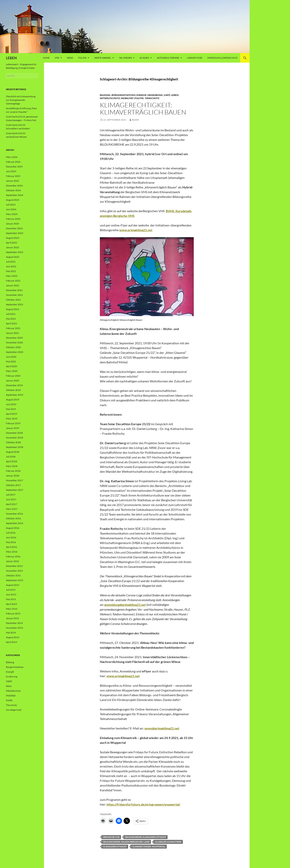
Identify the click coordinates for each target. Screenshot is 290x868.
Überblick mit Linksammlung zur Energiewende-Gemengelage (21, 100)
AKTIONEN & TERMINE (168, 58)
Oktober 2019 (13, 390)
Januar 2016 (12, 561)
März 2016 (12, 552)
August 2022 (13, 257)
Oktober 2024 (13, 190)
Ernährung (155, 95)
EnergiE (142, 95)
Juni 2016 (11, 537)
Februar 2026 (13, 162)
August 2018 (13, 452)
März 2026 (12, 157)
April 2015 (11, 604)
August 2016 (13, 528)
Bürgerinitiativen (124, 95)
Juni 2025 (11, 171)
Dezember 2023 (14, 228)
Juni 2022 (11, 266)
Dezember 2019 (14, 385)
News (70, 58)
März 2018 (12, 466)
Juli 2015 (11, 590)
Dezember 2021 (14, 290)
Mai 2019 (11, 409)
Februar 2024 (13, 219)
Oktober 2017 (13, 485)
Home (46, 58)
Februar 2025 (13, 176)
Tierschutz (152, 98)
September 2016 (15, 523)
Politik (82, 58)
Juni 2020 (11, 357)
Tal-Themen (125, 58)
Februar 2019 (13, 423)
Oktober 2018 (13, 442)
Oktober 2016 (13, 518)
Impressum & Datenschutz (222, 58)
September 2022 (15, 252)
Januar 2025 (12, 181)
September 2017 (15, 490)
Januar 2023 (12, 247)
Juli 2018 (11, 457)
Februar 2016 (13, 556)
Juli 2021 (11, 314)
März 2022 (12, 276)
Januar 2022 (12, 285)
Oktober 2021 (13, 300)
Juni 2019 (11, 404)
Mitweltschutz (110, 98)
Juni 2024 (11, 209)
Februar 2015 (13, 614)
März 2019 (12, 419)
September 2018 (15, 447)
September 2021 (15, 304)
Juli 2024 (11, 205)
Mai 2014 (11, 633)
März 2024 (12, 214)
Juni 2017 (11, 499)
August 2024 (13, 200)
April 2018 (11, 461)
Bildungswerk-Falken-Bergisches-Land (126, 842)
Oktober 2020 (13, 347)
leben (175, 95)
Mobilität (127, 98)
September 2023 (15, 233)
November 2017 (14, 480)
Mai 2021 (11, 319)
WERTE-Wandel (103, 58)
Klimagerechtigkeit (115, 847)
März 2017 (12, 509)
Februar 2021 (13, 328)
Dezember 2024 (14, 186)
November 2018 (14, 438)
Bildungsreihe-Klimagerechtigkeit (146, 837)
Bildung (105, 95)
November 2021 (14, 295)
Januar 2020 (12, 381)
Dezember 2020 (14, 338)
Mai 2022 (11, 271)
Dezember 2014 (14, 623)
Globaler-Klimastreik (168, 842)
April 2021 (11, 323)
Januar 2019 (12, 428)
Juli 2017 (11, 495)
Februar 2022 (13, 281)
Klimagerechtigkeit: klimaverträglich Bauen (143, 108)
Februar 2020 (13, 376)
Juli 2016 (11, 533)
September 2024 (15, 195)
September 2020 (15, 352)
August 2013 (13, 637)
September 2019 (15, 395)
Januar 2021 (12, 333)
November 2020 (14, 342)
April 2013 (11, 642)
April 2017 (11, 504)
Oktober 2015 (13, 575)
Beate (135, 120)
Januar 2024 (12, 224)
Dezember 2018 (14, 433)
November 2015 (14, 571)
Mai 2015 (11, 599)
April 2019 (11, 414)
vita (57, 58)
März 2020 (12, 371)
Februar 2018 (13, 471)
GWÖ (167, 95)
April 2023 (11, 243)
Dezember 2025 (14, 167)
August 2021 (13, 309)
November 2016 (14, 514)
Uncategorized (14, 710)
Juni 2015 (11, 594)
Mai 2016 (11, 542)
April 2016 (11, 547)
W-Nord (144, 58)
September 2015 (15, 580)
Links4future (195, 58)
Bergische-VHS (111, 837)
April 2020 (11, 366)
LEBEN (11, 58)
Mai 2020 (11, 361)
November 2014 (14, 628)
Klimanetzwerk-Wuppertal (149, 847)
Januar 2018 (12, 476)
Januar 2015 (12, 618)
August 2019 (13, 400)
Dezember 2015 (14, 566)
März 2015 (12, 609)
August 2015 (13, 585)
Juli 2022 (11, 262)
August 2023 (13, 238)
